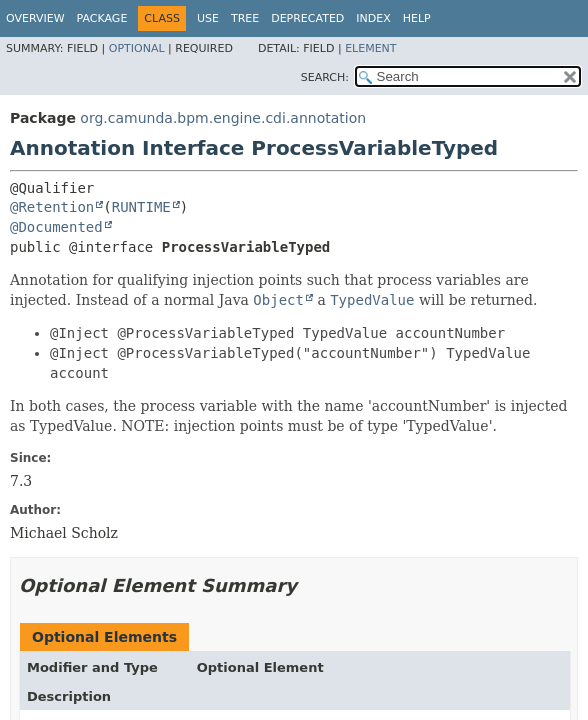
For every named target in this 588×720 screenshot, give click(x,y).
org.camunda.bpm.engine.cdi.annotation (223, 118)
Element (370, 48)
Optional (137, 48)
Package (102, 18)
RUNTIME (141, 207)
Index (373, 18)
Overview (35, 18)
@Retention (52, 207)
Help (417, 18)
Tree (245, 18)
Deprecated (307, 18)
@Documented (56, 227)
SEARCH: (325, 77)
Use (208, 18)
